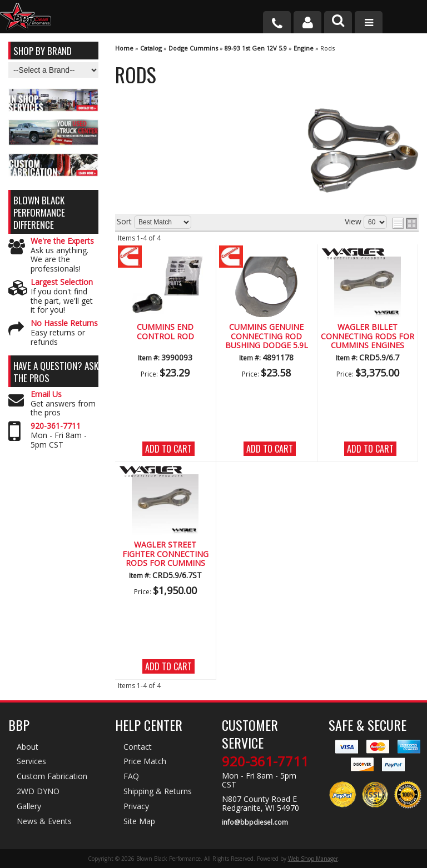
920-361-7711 (56, 426)
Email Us (46, 395)
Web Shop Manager (313, 859)
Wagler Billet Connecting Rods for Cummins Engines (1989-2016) (368, 337)
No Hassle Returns (64, 323)
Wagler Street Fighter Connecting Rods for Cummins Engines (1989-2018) (165, 554)
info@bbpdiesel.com (255, 822)
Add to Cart (168, 449)
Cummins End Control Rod (165, 332)
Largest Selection (62, 282)
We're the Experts (62, 241)
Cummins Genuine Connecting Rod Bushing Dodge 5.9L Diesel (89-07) (267, 337)
